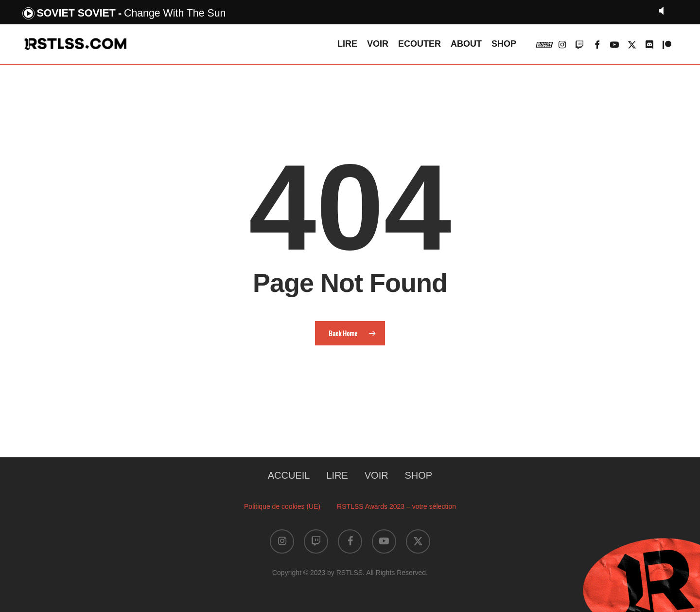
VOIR (376, 475)
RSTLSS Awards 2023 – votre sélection (396, 506)
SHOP (419, 475)
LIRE (337, 475)
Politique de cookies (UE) (282, 506)
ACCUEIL (289, 475)
